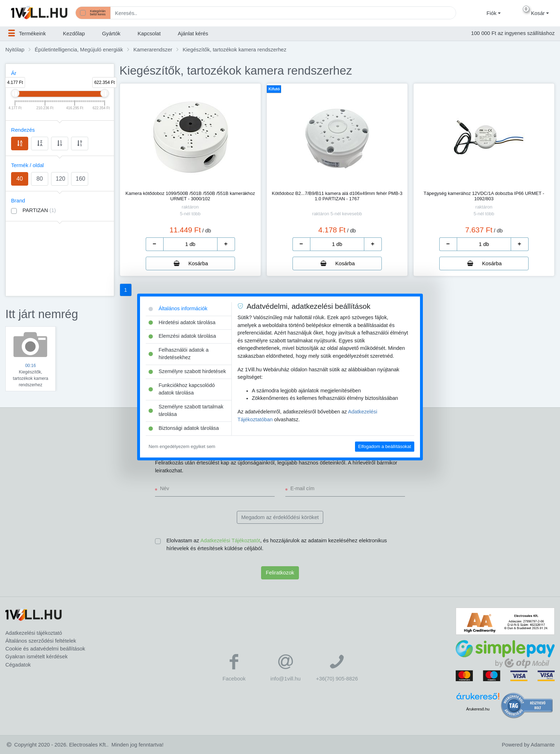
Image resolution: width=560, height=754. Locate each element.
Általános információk (178, 308)
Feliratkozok (280, 573)
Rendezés (23, 130)
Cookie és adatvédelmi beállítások (45, 649)
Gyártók (111, 34)
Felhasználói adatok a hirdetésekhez (179, 354)
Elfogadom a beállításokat (385, 446)
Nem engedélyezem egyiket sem (182, 446)
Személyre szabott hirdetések (187, 372)
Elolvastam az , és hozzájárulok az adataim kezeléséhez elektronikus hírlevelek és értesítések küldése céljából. (277, 544)
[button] (493, 13)
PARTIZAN (39, 210)
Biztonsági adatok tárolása (184, 428)
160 (81, 179)
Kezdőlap (74, 34)
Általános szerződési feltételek (41, 641)
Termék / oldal (27, 165)
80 (40, 179)
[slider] (15, 93)
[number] (190, 244)
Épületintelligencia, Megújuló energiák (79, 50)
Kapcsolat (149, 34)
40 (20, 179)
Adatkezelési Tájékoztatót (230, 541)
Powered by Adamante (528, 745)
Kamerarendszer (153, 50)
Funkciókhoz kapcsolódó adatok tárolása (182, 389)
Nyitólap (15, 50)
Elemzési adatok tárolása (182, 336)
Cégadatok (18, 665)
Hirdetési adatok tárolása (182, 322)
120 (61, 179)
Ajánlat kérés (193, 34)
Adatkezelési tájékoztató (34, 633)
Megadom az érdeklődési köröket (280, 517)
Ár (14, 73)
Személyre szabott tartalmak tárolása (186, 411)
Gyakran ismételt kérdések (36, 657)
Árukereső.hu (478, 709)
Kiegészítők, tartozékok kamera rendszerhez (234, 50)
